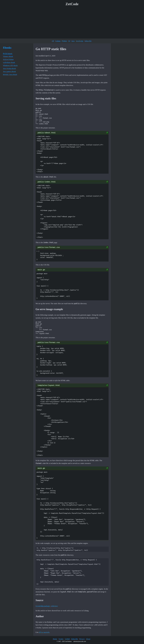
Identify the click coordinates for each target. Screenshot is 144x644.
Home (55, 639)
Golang (58, 41)
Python (64, 41)
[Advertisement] (72, 23)
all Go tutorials (44, 632)
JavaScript (80, 41)
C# (69, 41)
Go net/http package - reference (47, 606)
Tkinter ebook (8, 56)
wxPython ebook (9, 62)
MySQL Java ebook (10, 74)
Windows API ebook (10, 65)
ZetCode (72, 4)
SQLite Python (8, 59)
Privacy (82, 639)
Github (67, 639)
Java (73, 41)
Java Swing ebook (9, 68)
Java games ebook (9, 71)
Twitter (61, 639)
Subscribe (88, 41)
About (88, 639)
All (53, 41)
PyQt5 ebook (8, 53)
